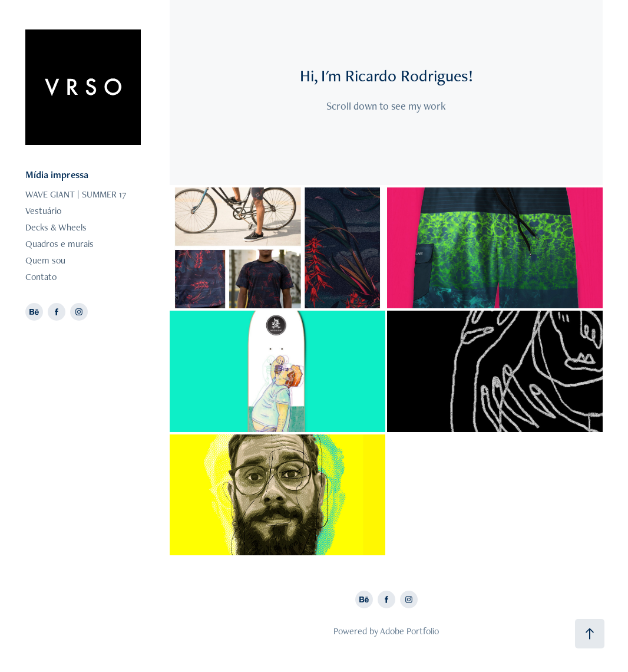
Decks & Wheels (56, 227)
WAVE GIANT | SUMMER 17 (76, 194)
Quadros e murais (60, 244)
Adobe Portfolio (409, 631)
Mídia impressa (57, 174)
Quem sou (45, 260)
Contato (41, 277)
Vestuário (43, 211)
